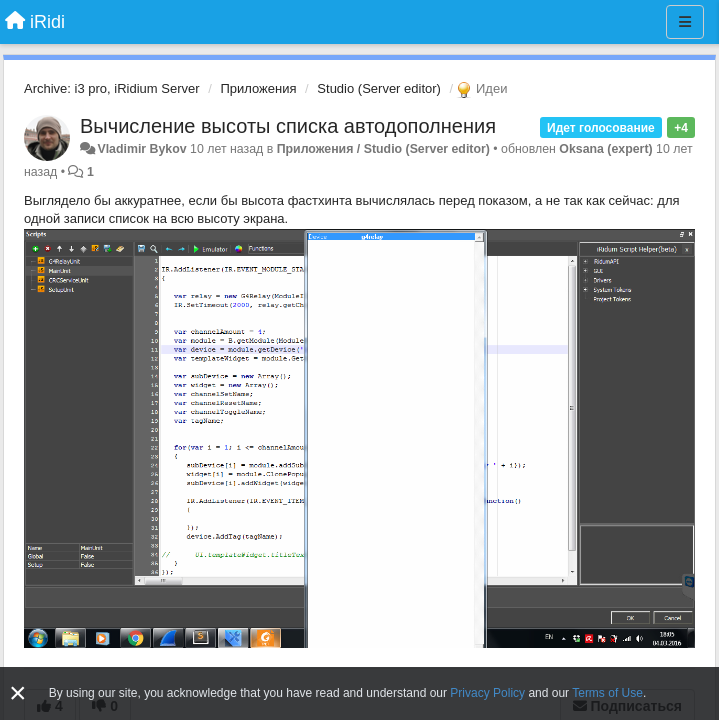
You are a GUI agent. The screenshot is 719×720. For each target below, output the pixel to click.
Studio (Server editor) (379, 88)
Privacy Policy (487, 693)
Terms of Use (607, 693)
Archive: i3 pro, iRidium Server (112, 88)
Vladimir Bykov (141, 149)
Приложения (258, 88)
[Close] (18, 693)
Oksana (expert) (605, 149)
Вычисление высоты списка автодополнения (288, 126)
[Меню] (685, 22)
